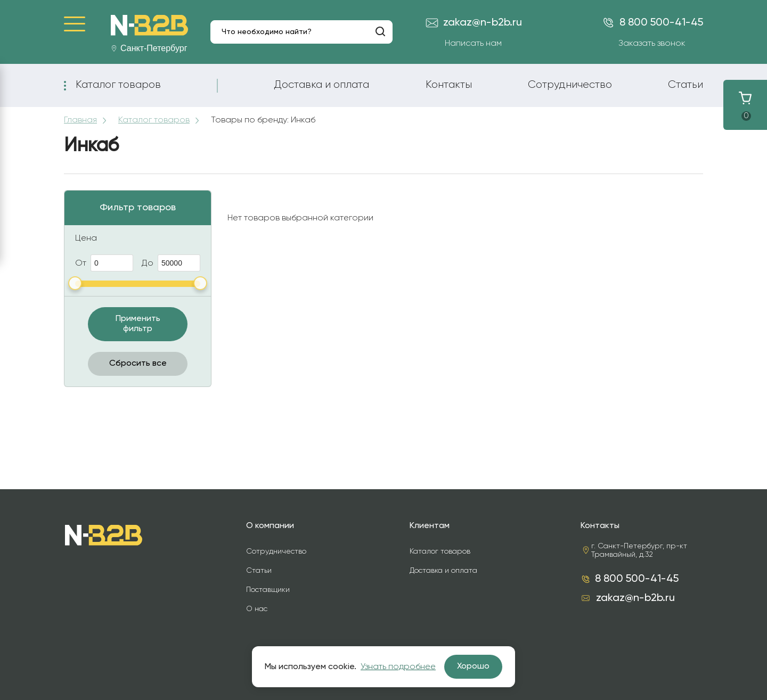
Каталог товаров (118, 85)
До (171, 263)
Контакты (449, 85)
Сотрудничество (570, 85)
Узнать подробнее (398, 667)
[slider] (75, 283)
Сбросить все (138, 364)
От (104, 263)
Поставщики (268, 590)
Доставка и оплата (321, 85)
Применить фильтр (138, 324)
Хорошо (473, 666)
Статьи (686, 85)
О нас (257, 609)
